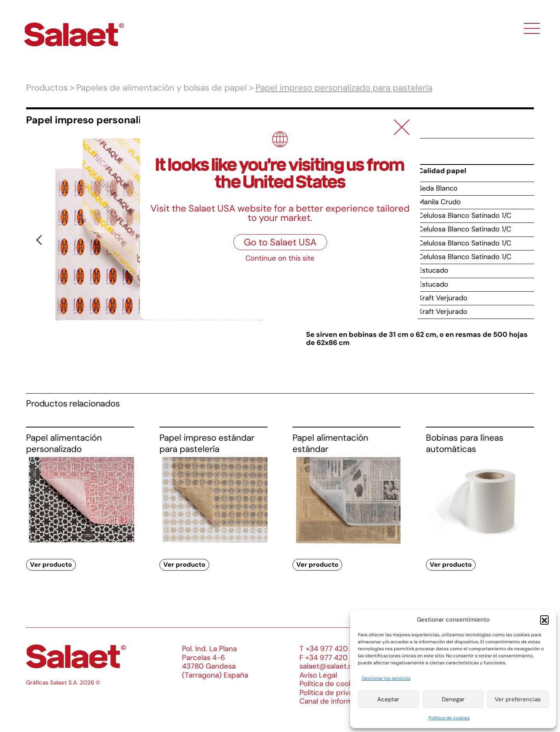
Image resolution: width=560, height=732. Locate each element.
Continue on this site (280, 258)
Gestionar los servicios (386, 678)
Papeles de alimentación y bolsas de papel (162, 88)
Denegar (453, 699)
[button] (544, 620)
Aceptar (388, 699)
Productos (47, 88)
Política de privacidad (336, 693)
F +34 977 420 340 (331, 658)
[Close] (402, 127)
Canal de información (335, 701)
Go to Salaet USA (280, 242)
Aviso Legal (318, 675)
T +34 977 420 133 (330, 649)
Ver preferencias (518, 699)
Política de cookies (449, 718)
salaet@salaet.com (331, 666)
